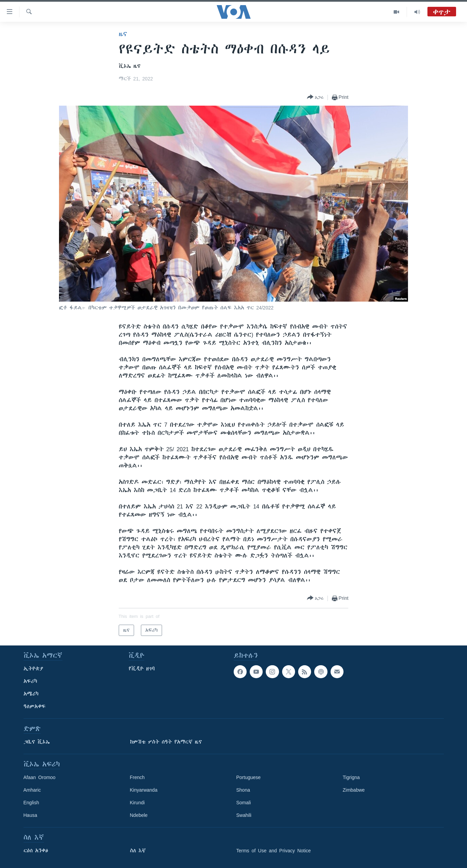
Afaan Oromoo (40, 777)
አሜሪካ (31, 694)
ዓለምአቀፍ (35, 706)
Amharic (32, 790)
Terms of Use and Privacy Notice (274, 851)
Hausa (30, 815)
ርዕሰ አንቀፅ (36, 851)
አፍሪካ (30, 681)
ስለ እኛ (138, 851)
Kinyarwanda (144, 790)
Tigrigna (351, 777)
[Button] (315, 97)
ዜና (123, 34)
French (137, 777)
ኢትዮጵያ (33, 669)
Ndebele (139, 815)
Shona (243, 790)
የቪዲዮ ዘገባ (142, 669)
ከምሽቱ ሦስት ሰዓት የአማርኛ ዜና (166, 742)
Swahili (244, 815)
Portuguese (249, 777)
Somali (244, 803)
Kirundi (137, 803)
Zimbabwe (354, 790)
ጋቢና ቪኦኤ (37, 742)
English (31, 803)
